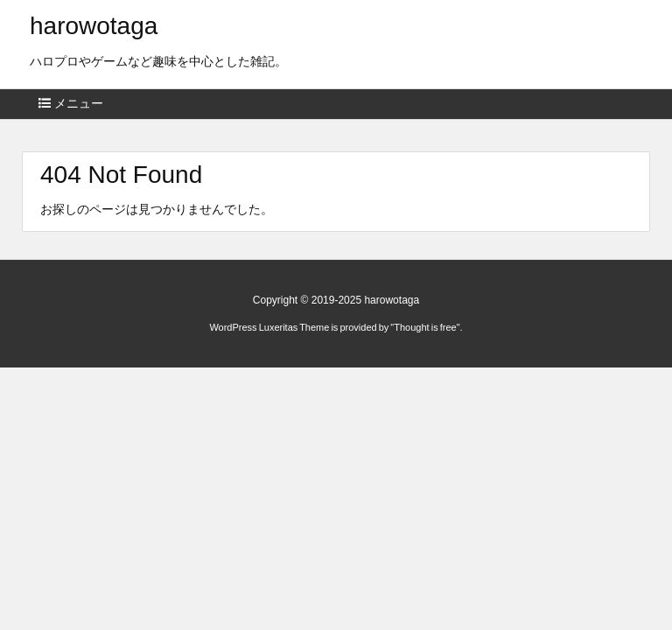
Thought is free (425, 327)
